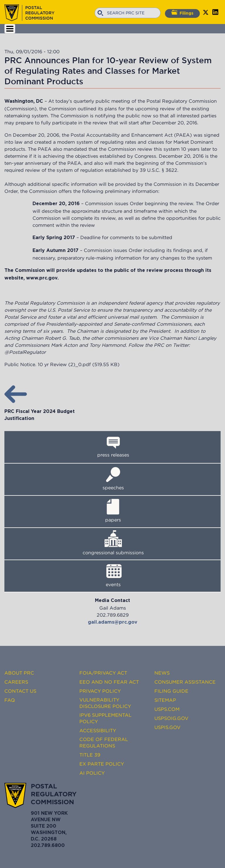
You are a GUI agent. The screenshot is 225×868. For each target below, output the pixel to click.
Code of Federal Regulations (104, 742)
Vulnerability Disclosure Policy (105, 703)
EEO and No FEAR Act (109, 682)
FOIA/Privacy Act (103, 673)
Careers (16, 682)
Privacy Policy (100, 691)
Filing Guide (171, 691)
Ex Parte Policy (102, 764)
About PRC (19, 673)
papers (113, 520)
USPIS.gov (167, 727)
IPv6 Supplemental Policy (105, 718)
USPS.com (167, 709)
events (113, 584)
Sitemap (165, 700)
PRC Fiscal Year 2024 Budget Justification (40, 412)
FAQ (10, 700)
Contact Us (20, 691)
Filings (182, 13)
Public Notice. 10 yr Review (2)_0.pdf (48, 364)
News (162, 673)
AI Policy (92, 773)
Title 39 (90, 755)
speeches (113, 488)
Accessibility (98, 730)
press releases (113, 455)
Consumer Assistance (185, 682)
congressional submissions (113, 553)
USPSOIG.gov (171, 718)
